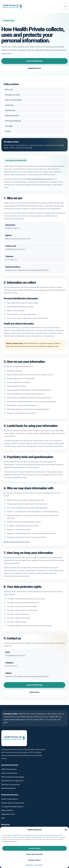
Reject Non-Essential (34, 854)
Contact (8, 131)
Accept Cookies (34, 848)
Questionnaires (10, 110)
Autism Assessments (9, 773)
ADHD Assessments (9, 769)
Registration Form (35, 68)
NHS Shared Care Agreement (12, 781)
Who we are (9, 90)
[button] (66, 830)
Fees (3, 818)
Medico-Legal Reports (10, 799)
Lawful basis (9, 105)
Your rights (9, 126)
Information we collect (13, 95)
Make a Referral (7, 810)
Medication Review (8, 788)
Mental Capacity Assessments (13, 803)
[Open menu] (65, 6)
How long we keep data (13, 121)
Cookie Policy (30, 865)
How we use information (13, 100)
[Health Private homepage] (12, 6)
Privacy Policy (38, 865)
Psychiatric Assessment (10, 785)
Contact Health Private (34, 61)
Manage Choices (34, 860)
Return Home (35, 692)
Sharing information (12, 116)
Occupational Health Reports (12, 807)
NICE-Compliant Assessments (13, 777)
